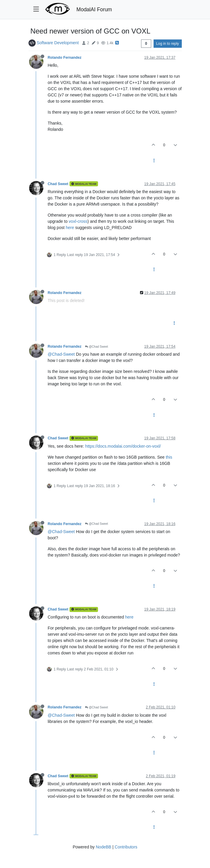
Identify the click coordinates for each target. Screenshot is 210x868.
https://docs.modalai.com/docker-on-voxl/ (123, 446)
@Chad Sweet (96, 347)
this (169, 457)
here (70, 228)
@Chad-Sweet (61, 354)
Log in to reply (168, 44)
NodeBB (103, 847)
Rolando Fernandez (65, 58)
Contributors (126, 847)
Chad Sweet (58, 184)
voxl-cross (78, 221)
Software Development (58, 43)
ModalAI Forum (94, 9)
